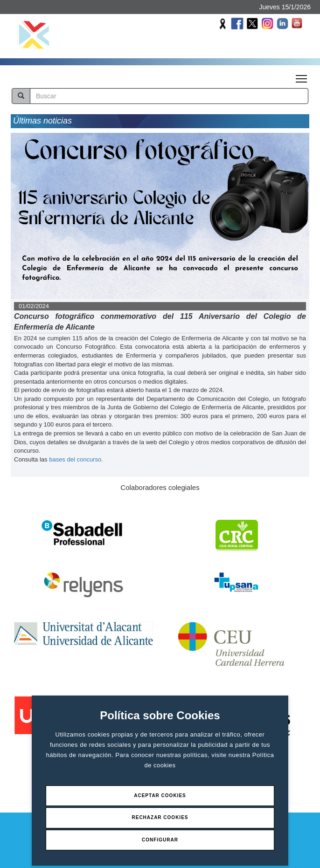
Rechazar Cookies (160, 817)
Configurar (160, 840)
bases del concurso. (76, 459)
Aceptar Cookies (160, 796)
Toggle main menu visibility (302, 76)
